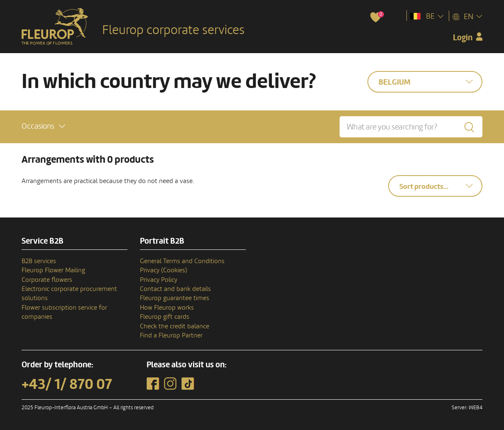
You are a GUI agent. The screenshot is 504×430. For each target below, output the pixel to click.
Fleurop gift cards (165, 317)
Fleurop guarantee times (175, 298)
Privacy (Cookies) (164, 270)
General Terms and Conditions (182, 261)
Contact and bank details (175, 289)
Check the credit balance (175, 326)
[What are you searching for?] (411, 127)
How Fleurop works (167, 308)
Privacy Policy (159, 280)
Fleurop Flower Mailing (53, 270)
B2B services (39, 261)
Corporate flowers (47, 280)
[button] (43, 126)
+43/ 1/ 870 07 (67, 384)
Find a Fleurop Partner (171, 335)
